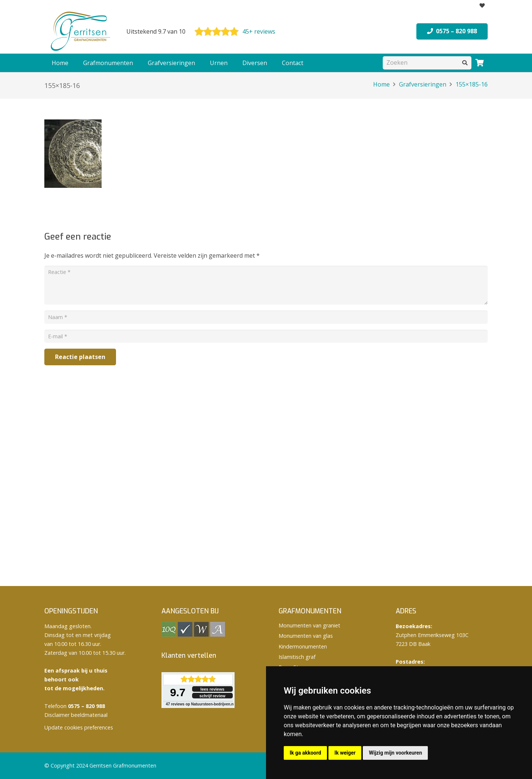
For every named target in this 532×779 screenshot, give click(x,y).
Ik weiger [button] (345, 753)
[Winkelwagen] (480, 63)
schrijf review (212, 696)
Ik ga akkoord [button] (305, 753)
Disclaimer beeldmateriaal (76, 715)
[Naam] (266, 317)
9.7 (178, 692)
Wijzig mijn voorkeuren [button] (395, 753)
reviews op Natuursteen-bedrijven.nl (200, 704)
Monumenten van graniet (309, 625)
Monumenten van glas (306, 636)
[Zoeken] (427, 63)
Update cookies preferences (79, 727)
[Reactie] (266, 285)
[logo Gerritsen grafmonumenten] (81, 31)
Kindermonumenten (303, 646)
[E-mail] (266, 336)
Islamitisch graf (297, 657)
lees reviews (213, 689)
